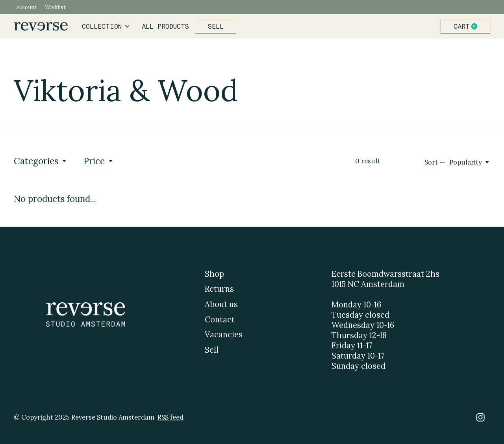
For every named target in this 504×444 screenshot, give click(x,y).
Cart (469, 26)
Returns (219, 289)
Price (99, 161)
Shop (214, 274)
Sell (216, 26)
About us (221, 304)
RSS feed (170, 417)
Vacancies (224, 335)
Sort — (435, 162)
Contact (220, 320)
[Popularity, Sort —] (470, 162)
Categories (41, 161)
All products (165, 26)
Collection (106, 26)
